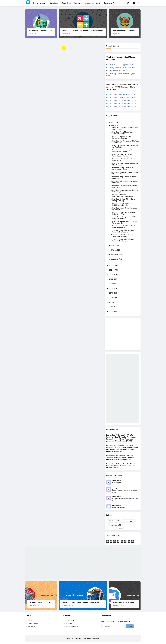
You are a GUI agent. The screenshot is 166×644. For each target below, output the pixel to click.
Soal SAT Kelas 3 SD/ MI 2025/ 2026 (121, 101)
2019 (111, 293)
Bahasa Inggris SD (114, 525)
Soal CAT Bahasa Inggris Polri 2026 (121, 65)
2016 (111, 307)
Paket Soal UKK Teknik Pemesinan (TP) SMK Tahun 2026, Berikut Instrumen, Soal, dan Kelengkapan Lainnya (42, 604)
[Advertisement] (123, 388)
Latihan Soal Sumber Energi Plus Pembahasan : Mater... (122, 151)
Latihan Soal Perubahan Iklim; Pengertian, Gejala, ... (121, 137)
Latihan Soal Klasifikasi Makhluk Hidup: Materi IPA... (124, 186)
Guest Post (70, 621)
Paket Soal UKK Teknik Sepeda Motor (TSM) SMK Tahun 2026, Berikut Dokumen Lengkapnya (84, 604)
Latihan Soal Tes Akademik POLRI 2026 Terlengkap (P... (124, 222)
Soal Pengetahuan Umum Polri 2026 (121, 68)
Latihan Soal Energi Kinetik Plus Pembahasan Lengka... (122, 168)
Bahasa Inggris (129, 521)
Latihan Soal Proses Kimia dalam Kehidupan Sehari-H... (122, 204)
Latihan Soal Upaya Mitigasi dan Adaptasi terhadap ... (122, 133)
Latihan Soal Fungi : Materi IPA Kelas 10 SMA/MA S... (124, 177)
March (114, 250)
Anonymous (117, 481)
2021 (111, 284)
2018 (111, 298)
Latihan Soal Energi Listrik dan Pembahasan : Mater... (121, 155)
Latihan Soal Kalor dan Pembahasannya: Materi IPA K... (125, 160)
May (113, 126)
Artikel (110, 521)
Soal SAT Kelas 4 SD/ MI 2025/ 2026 (121, 104)
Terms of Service (72, 626)
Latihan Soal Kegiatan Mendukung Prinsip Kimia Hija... (123, 200)
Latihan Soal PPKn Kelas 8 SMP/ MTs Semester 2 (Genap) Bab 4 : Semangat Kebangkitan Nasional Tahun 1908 (121, 458)
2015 (111, 311)
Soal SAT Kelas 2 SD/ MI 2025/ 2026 (121, 98)
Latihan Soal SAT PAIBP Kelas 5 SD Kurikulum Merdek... (123, 227)
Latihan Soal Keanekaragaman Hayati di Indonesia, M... (125, 191)
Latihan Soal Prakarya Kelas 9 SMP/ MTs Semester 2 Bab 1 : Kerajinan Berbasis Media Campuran (121, 466)
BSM (118, 521)
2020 (111, 288)
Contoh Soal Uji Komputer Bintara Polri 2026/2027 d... (124, 128)
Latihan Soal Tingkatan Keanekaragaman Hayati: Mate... (123, 195)
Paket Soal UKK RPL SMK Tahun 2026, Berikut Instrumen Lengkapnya (126, 604)
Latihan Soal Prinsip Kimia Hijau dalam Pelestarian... (124, 209)
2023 (111, 275)
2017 (111, 302)
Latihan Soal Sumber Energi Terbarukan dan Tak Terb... (125, 146)
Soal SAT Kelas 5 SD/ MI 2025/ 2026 (121, 107)
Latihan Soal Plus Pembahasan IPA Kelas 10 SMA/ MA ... (125, 142)
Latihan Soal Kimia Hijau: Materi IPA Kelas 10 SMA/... (123, 213)
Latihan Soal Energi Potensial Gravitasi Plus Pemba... (124, 164)
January (115, 259)
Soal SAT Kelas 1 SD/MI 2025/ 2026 (121, 95)
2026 (111, 122)
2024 (111, 270)
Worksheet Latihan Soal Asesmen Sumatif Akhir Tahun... (123, 231)
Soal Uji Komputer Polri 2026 (118, 71)
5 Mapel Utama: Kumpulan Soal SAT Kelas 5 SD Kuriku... (123, 218)
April (114, 245)
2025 (111, 265)
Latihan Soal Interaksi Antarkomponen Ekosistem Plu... (124, 173)
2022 (111, 279)
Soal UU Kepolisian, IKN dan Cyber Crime (121, 75)
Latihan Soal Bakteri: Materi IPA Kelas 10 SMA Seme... (125, 182)
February (115, 255)
